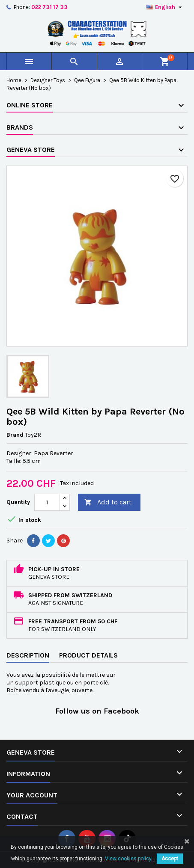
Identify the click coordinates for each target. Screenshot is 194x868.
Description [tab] (28, 655)
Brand (15, 435)
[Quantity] (47, 502)
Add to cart (108, 502)
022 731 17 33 (49, 7)
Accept (170, 859)
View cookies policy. (129, 859)
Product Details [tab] (88, 655)
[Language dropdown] (165, 7)
